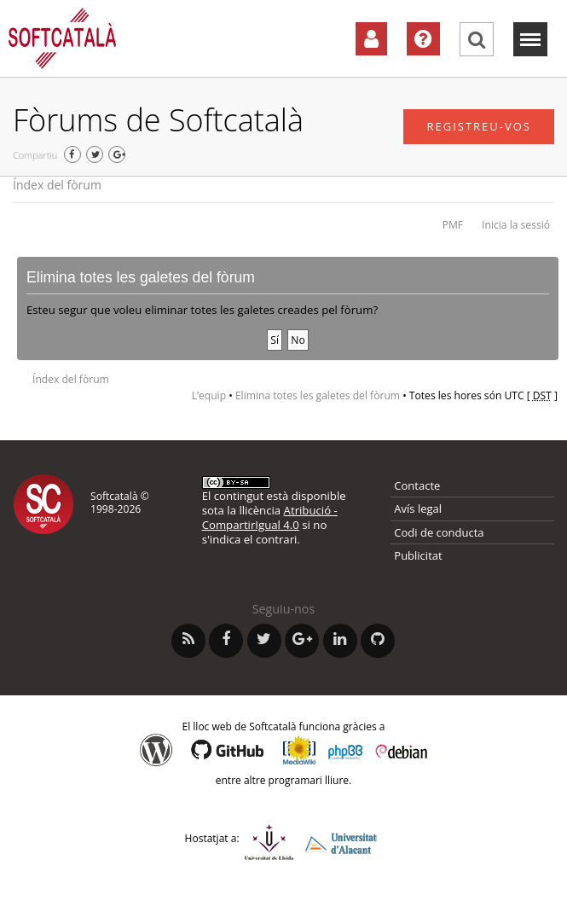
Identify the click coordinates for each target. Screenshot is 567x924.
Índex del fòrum (57, 185)
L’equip (209, 395)
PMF (453, 225)
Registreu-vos (479, 126)
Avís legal (418, 508)
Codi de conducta (439, 532)
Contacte (417, 485)
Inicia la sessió (516, 225)
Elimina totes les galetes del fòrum (318, 395)
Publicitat (418, 555)
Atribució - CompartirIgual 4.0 (270, 517)
